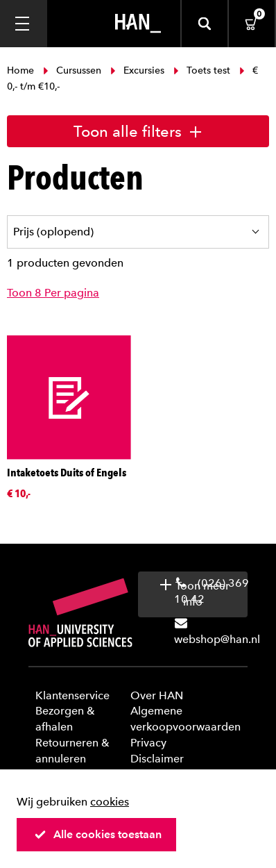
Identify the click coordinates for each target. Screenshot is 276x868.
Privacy (148, 743)
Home (22, 70)
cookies (110, 802)
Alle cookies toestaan (98, 834)
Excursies (137, 70)
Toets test (202, 70)
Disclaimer (157, 759)
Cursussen (72, 70)
